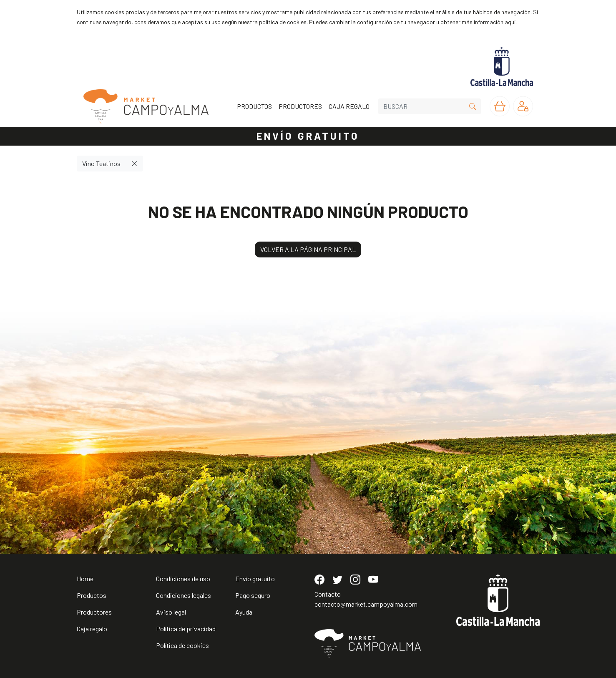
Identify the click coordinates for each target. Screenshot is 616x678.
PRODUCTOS (254, 106)
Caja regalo (92, 629)
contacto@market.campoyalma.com (366, 604)
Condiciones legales (184, 595)
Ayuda (244, 612)
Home (85, 578)
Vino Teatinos (101, 163)
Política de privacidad (186, 629)
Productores (94, 612)
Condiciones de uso (183, 578)
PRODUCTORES (300, 106)
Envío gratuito (255, 578)
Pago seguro (253, 595)
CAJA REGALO (349, 106)
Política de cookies (182, 645)
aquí (510, 22)
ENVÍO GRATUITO (308, 136)
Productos (92, 595)
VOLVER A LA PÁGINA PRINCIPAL (308, 249)
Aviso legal (171, 612)
